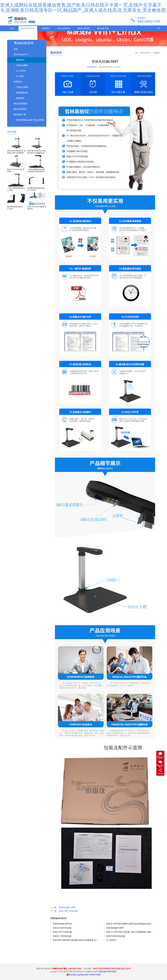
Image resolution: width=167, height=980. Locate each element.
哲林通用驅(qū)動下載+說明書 (30, 120)
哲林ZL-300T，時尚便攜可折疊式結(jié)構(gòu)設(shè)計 (130, 924)
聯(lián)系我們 (84, 29)
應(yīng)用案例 (64, 29)
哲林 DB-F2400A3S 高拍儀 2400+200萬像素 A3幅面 (76, 940)
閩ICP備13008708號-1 (108, 972)
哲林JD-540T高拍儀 (62, 928)
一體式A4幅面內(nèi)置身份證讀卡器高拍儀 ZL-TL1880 (36, 170)
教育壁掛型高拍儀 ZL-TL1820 (15, 208)
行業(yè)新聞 (22, 87)
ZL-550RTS (111, 940)
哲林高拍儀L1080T (67, 907)
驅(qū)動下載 (103, 29)
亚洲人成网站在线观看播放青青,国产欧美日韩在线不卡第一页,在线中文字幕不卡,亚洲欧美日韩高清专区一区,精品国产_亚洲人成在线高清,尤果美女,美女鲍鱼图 (83, 8)
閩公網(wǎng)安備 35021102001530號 (85, 975)
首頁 (12, 29)
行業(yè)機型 (22, 65)
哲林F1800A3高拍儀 (116, 936)
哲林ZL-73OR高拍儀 (62, 936)
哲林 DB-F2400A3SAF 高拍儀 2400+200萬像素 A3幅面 (16, 152)
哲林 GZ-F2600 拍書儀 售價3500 (37, 208)
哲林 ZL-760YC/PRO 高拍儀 (16, 170)
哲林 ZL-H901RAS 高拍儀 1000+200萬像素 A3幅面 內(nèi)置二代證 (130, 932)
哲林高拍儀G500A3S (62, 924)
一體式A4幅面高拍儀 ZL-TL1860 (16, 189)
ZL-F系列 (20, 76)
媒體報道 (20, 98)
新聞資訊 (46, 29)
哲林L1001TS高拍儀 (68, 911)
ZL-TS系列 (21, 71)
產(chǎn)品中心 (28, 29)
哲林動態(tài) (22, 93)
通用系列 (93, 67)
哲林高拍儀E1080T (115, 928)
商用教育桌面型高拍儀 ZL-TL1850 (36, 189)
